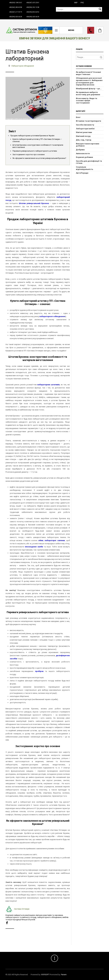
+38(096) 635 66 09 (16, 17)
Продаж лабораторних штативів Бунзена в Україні (32, 136)
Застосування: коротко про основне (29, 154)
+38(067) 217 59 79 (16, 12)
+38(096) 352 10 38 (33, 7)
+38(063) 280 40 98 (16, 7)
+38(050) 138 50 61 (16, 3)
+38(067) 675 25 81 (33, 3)
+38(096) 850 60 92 (33, 12)
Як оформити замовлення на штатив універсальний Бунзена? (39, 158)
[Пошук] (79, 9)
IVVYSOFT (45, 975)
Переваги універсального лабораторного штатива (35, 151)
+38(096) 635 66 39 (33, 17)
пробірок (39, 671)
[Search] (90, 57)
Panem (64, 975)
